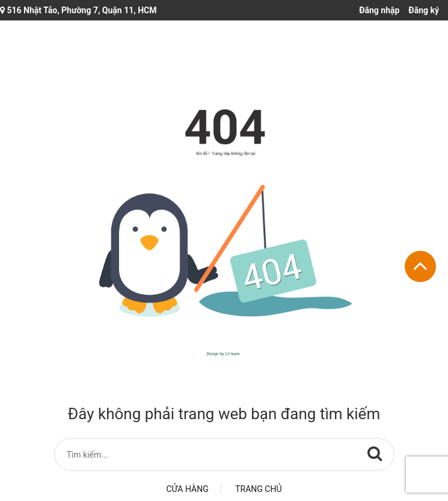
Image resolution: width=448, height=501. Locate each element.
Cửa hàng (188, 489)
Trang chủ (258, 489)
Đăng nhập (379, 10)
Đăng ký (424, 10)
